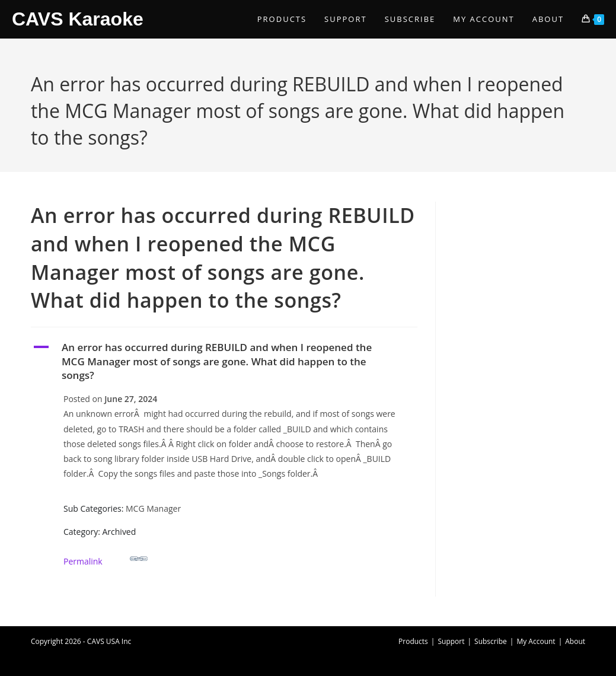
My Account (536, 641)
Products (413, 641)
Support (451, 641)
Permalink (106, 558)
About (575, 641)
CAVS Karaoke (78, 19)
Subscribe (491, 641)
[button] (224, 361)
